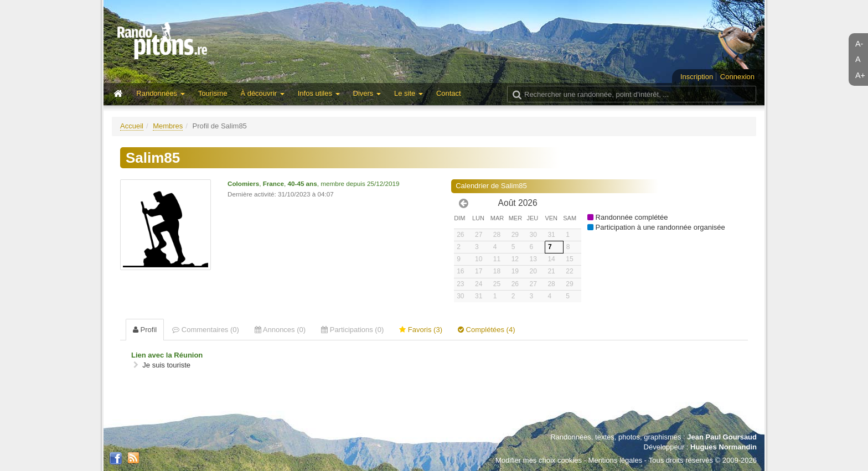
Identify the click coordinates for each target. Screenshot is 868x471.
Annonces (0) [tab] (280, 330)
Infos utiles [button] (319, 93)
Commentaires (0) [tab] (206, 330)
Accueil (132, 126)
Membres (168, 126)
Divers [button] (367, 93)
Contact (449, 93)
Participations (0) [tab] (352, 330)
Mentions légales (616, 460)
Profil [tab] (145, 330)
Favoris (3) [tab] (421, 330)
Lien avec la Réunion (167, 355)
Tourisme (213, 93)
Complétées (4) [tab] (486, 330)
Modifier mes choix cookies (539, 460)
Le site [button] (409, 93)
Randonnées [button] (160, 93)
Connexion (737, 77)
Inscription (697, 77)
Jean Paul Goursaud (722, 437)
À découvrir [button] (262, 93)
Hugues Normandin (724, 447)
